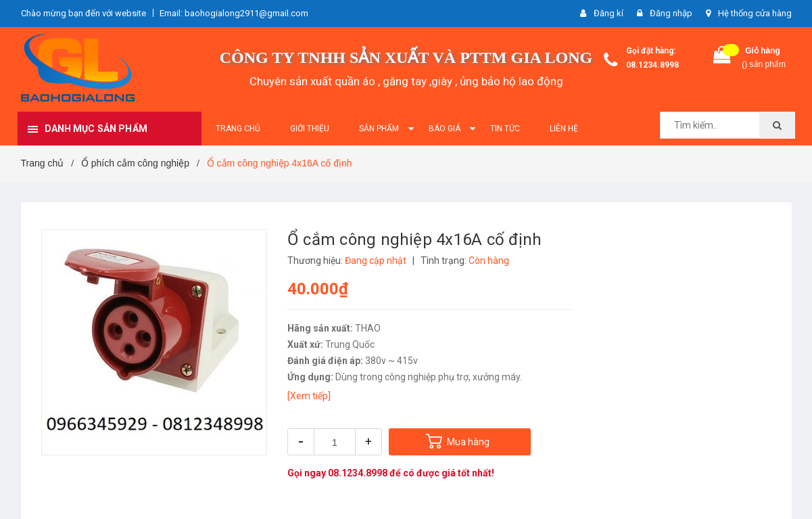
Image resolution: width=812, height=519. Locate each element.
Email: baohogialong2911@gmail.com (234, 13)
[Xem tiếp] (309, 396)
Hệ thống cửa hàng (755, 13)
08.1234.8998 (652, 65)
